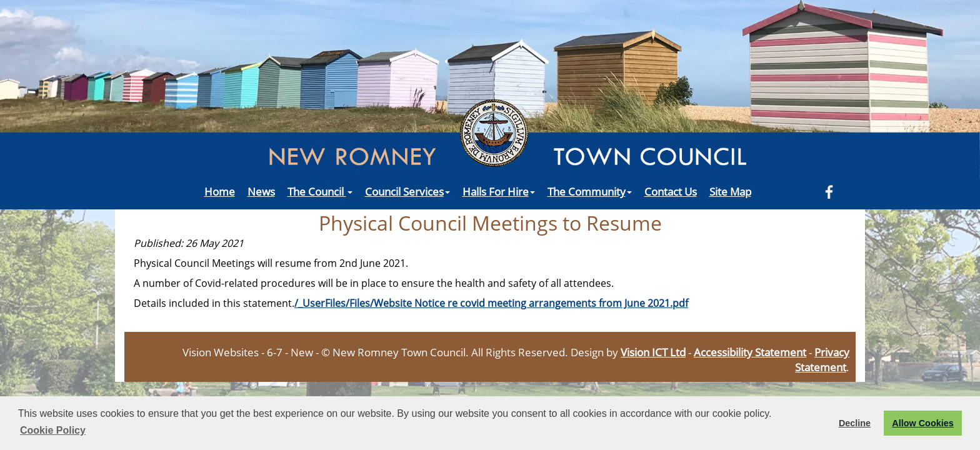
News (261, 191)
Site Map (730, 191)
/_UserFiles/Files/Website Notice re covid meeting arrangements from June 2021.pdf (491, 303)
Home (220, 191)
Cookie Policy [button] (53, 430)
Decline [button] (855, 423)
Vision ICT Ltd (653, 352)
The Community (590, 191)
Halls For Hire (499, 191)
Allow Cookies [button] (922, 423)
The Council (320, 191)
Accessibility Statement (750, 352)
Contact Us (671, 191)
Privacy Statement (822, 359)
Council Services (407, 191)
